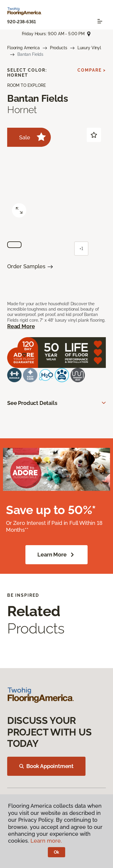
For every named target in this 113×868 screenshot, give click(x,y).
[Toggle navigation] (100, 21)
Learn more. (46, 841)
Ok (57, 852)
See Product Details (32, 403)
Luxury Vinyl (89, 48)
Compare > (92, 70)
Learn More (56, 555)
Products (59, 48)
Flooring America (23, 48)
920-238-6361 (22, 22)
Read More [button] (21, 326)
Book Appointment (46, 766)
